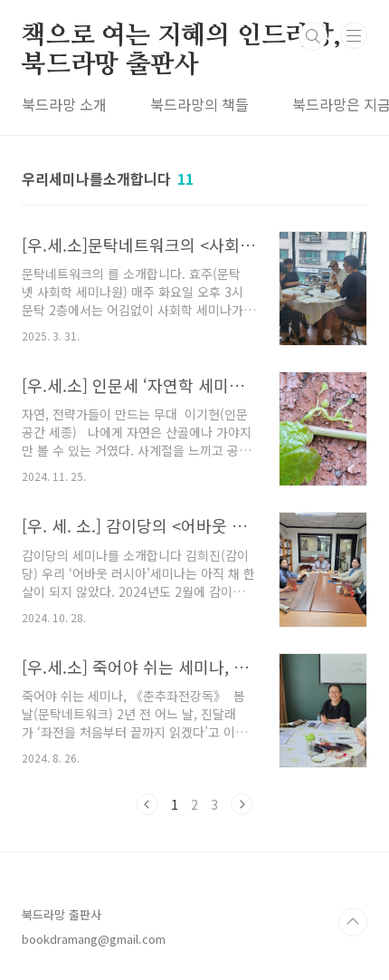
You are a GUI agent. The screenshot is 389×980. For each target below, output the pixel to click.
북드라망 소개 (64, 104)
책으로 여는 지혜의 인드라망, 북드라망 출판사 (181, 37)
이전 (147, 804)
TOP (353, 922)
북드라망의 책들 (199, 104)
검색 (313, 36)
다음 (242, 804)
